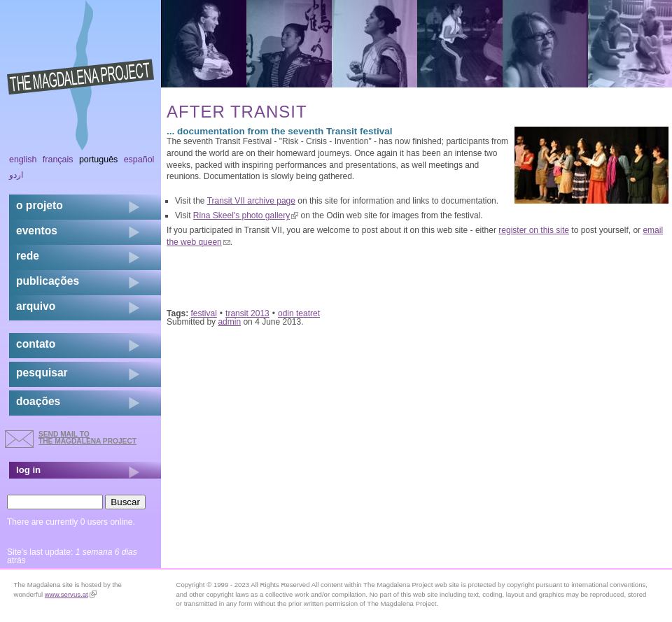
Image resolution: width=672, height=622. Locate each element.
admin (229, 322)
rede (28, 256)
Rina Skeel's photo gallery (246, 215)
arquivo (36, 306)
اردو (16, 175)
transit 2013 (247, 313)
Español (139, 160)
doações (38, 401)
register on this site (534, 230)
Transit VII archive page (251, 201)
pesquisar (42, 373)
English (23, 160)
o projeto (40, 205)
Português (98, 160)
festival (204, 313)
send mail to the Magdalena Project (87, 438)
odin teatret (299, 313)
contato (36, 344)
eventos (37, 231)
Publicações (48, 281)
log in (28, 470)
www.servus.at (71, 594)
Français (58, 160)
